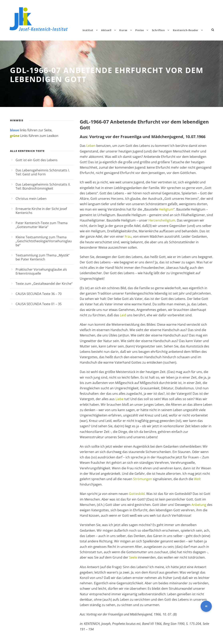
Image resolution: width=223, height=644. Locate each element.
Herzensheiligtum (162, 220)
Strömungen (143, 479)
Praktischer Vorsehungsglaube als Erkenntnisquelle (41, 271)
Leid (123, 315)
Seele (133, 557)
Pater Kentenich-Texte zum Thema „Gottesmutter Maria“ (42, 225)
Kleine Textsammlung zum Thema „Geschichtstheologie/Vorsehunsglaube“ (44, 241)
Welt (197, 479)
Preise (140, 30)
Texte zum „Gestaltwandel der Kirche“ (44, 284)
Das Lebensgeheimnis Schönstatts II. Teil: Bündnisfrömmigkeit (43, 186)
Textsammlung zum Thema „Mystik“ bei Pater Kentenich (43, 257)
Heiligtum (166, 209)
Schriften (158, 30)
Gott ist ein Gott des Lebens (37, 160)
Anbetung (199, 505)
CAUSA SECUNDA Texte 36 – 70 (39, 294)
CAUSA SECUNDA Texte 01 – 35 (39, 304)
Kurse (123, 30)
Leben (91, 146)
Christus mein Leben (31, 199)
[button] (206, 606)
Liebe (119, 399)
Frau (128, 236)
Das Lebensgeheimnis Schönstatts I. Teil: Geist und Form (43, 172)
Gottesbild (137, 494)
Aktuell (106, 30)
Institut (88, 30)
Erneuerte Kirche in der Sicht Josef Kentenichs (41, 211)
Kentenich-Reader (186, 30)
